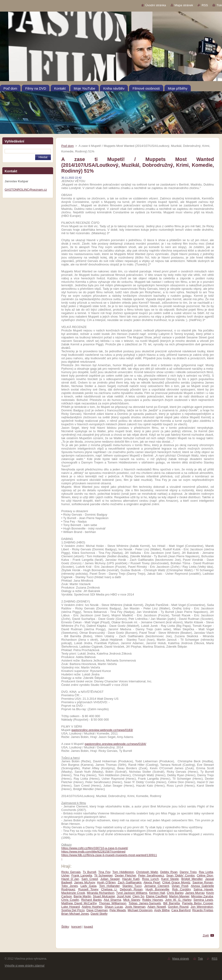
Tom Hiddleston (123, 872)
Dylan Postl (180, 886)
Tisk (219, 5)
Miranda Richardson (101, 893)
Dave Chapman (97, 910)
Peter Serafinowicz (151, 875)
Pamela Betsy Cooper (197, 903)
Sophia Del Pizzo (73, 910)
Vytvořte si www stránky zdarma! (25, 966)
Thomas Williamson (113, 903)
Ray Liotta (206, 872)
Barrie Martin (82, 896)
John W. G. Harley (178, 900)
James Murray (195, 893)
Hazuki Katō (131, 879)
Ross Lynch (150, 879)
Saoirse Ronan (203, 882)
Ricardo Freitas (203, 910)
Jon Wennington (202, 907)
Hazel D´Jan (70, 879)
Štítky (65, 927)
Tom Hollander (109, 886)
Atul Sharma (112, 900)
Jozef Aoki (124, 896)
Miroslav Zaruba (202, 896)
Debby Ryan (169, 872)
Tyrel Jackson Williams (132, 893)
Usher (65, 875)
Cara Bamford (181, 910)
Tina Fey (104, 872)
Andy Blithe (162, 910)
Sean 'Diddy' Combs (180, 875)
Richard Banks (91, 900)
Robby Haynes (153, 900)
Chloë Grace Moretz (176, 882)
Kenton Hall (157, 893)
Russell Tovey (88, 889)
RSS (205, 5)
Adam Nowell (157, 907)
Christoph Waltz (147, 872)
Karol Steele (170, 879)
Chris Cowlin (70, 900)
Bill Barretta (171, 903)
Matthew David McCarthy (79, 903)
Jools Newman (135, 907)
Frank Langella (82, 875)
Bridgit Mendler (192, 879)
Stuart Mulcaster (104, 896)
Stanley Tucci (132, 886)
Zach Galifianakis (130, 882)
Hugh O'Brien (106, 882)
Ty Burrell (89, 872)
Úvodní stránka (156, 5)
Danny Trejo (188, 872)
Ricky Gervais (71, 872)
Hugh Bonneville (157, 889)
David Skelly (99, 914)
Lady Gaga (88, 886)
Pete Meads (118, 910)
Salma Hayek (203, 889)
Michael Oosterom (140, 910)
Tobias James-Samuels (145, 903)
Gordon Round (178, 907)
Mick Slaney (132, 900)
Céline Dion (205, 875)
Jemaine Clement (157, 886)
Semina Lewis (203, 900)
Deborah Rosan (131, 889)
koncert (77, 927)
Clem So (138, 896)
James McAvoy (84, 882)
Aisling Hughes (92, 907)
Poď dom (68, 146)
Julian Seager (110, 879)
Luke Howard (71, 907)
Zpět (206, 935)
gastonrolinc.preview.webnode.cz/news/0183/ (102, 730)
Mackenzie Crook (73, 893)
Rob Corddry (181, 889)
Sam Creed (90, 879)
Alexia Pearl (152, 882)
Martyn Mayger (179, 896)
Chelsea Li (109, 889)
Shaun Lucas (114, 907)
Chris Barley (175, 893)
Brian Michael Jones (75, 914)
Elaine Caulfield (157, 896)
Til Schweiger (103, 875)
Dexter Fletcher (126, 875)
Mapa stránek (184, 5)
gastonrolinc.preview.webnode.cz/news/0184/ (115, 744)
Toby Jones (69, 886)
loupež (88, 927)
